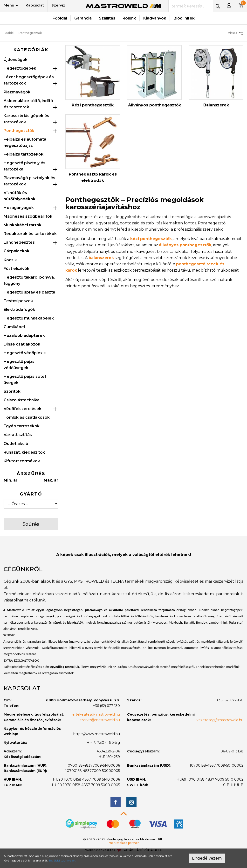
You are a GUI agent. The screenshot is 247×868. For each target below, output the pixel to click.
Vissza (236, 33)
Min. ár (10, 480)
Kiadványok (155, 18)
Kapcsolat (35, 5)
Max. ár (51, 480)
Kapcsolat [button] (22, 688)
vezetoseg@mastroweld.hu (220, 720)
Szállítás (107, 18)
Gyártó (31, 494)
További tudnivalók (62, 860)
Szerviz (58, 5)
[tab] (123, 569)
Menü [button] (11, 5)
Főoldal (60, 18)
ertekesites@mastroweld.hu (96, 714)
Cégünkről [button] (23, 569)
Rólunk (129, 18)
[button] (229, 6)
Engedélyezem (207, 858)
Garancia (83, 18)
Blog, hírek (184, 18)
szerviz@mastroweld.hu (100, 720)
